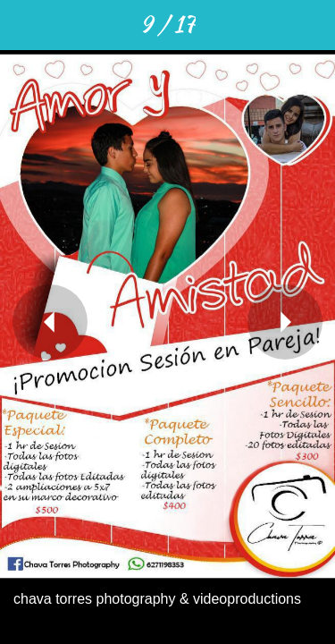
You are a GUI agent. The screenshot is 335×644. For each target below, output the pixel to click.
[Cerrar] (25, 25)
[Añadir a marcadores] (310, 25)
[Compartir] (217, 25)
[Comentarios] (264, 25)
